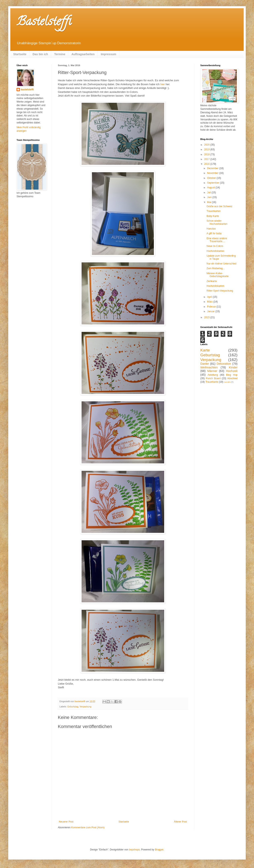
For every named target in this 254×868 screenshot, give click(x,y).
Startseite (20, 54)
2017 (207, 159)
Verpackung (85, 707)
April (210, 297)
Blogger (159, 850)
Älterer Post (180, 822)
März (210, 302)
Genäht (227, 382)
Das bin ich (40, 54)
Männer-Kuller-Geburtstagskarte (218, 275)
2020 (207, 145)
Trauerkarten (214, 211)
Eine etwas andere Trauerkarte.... (217, 240)
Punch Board (213, 378)
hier (163, 84)
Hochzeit (232, 371)
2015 (207, 317)
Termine (60, 54)
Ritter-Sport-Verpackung (220, 291)
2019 (207, 149)
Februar (212, 307)
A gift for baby (214, 233)
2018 (207, 154)
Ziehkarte (212, 281)
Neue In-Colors (215, 246)
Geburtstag (73, 707)
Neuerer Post (66, 822)
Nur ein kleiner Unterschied (221, 264)
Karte (205, 350)
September (214, 183)
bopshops (134, 850)
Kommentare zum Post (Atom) (88, 827)
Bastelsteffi (44, 23)
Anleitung (213, 375)
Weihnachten (209, 367)
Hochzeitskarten (215, 251)
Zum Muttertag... (216, 268)
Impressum (109, 54)
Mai (209, 202)
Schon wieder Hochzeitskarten (217, 222)
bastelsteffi (27, 90)
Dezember (213, 168)
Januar (211, 311)
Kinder (233, 367)
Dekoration (224, 364)
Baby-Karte (213, 216)
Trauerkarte (212, 382)
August (211, 188)
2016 (207, 164)
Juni (210, 197)
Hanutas (211, 229)
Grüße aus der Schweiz (219, 206)
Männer (212, 371)
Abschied (232, 378)
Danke (205, 364)
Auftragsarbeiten (83, 54)
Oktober (212, 178)
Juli (209, 192)
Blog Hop (232, 375)
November (213, 173)
